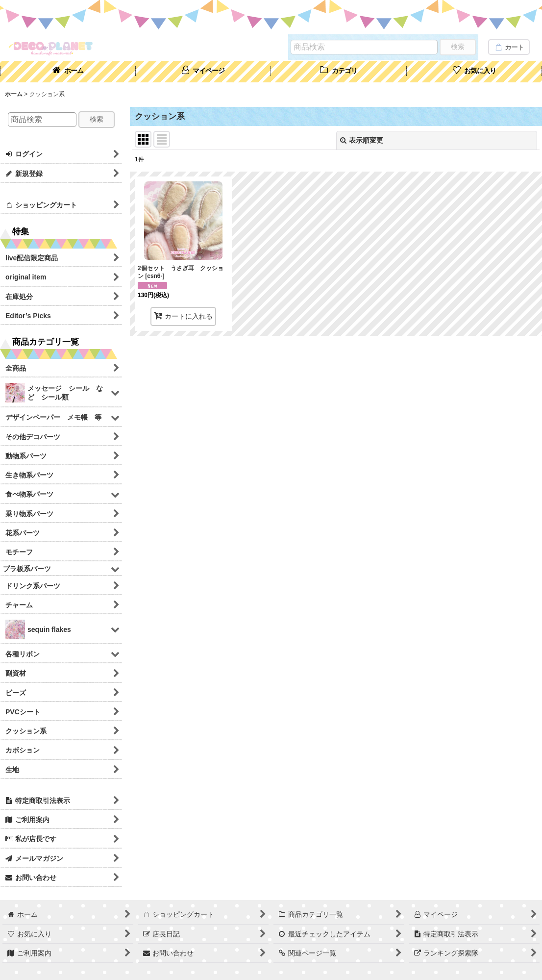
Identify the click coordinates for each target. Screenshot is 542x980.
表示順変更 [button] (362, 140)
